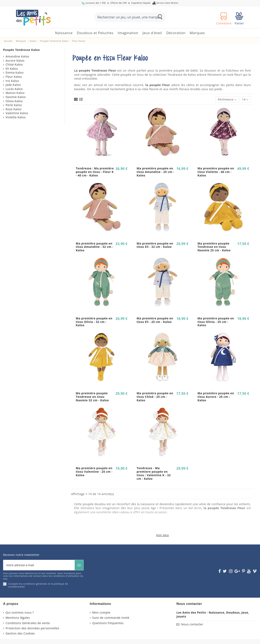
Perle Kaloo (14, 105)
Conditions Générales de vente (28, 623)
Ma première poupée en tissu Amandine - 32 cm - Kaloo (94, 247)
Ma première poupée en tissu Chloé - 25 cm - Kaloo (155, 397)
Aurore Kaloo (15, 61)
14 (245, 99)
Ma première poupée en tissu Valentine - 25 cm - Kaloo (94, 472)
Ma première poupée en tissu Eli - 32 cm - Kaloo (155, 245)
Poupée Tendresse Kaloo (21, 50)
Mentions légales (18, 618)
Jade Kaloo (13, 85)
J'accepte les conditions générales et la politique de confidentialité (38, 585)
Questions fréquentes (108, 623)
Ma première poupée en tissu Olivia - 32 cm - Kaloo (94, 322)
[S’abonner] (79, 565)
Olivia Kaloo (14, 101)
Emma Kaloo (15, 73)
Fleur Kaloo (14, 77)
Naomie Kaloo (16, 97)
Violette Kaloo (16, 117)
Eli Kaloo (12, 69)
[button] (95, 33)
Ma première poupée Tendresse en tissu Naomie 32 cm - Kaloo (92, 397)
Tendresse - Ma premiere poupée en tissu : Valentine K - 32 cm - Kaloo (154, 473)
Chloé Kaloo (14, 64)
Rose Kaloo (14, 109)
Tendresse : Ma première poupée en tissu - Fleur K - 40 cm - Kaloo (95, 172)
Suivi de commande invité (111, 618)
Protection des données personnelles (32, 628)
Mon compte (101, 612)
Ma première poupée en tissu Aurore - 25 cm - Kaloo (216, 397)
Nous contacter (192, 624)
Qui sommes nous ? (20, 612)
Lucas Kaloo (14, 89)
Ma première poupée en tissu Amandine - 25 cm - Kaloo (155, 172)
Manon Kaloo (15, 93)
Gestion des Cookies (20, 633)
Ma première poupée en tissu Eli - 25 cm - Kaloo (155, 320)
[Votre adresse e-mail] (39, 565)
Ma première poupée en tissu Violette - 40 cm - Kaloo (216, 172)
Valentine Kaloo (17, 113)
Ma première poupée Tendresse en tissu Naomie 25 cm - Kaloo (214, 247)
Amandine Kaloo (17, 56)
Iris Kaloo (12, 81)
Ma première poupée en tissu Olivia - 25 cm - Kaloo (216, 322)
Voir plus (163, 535)
